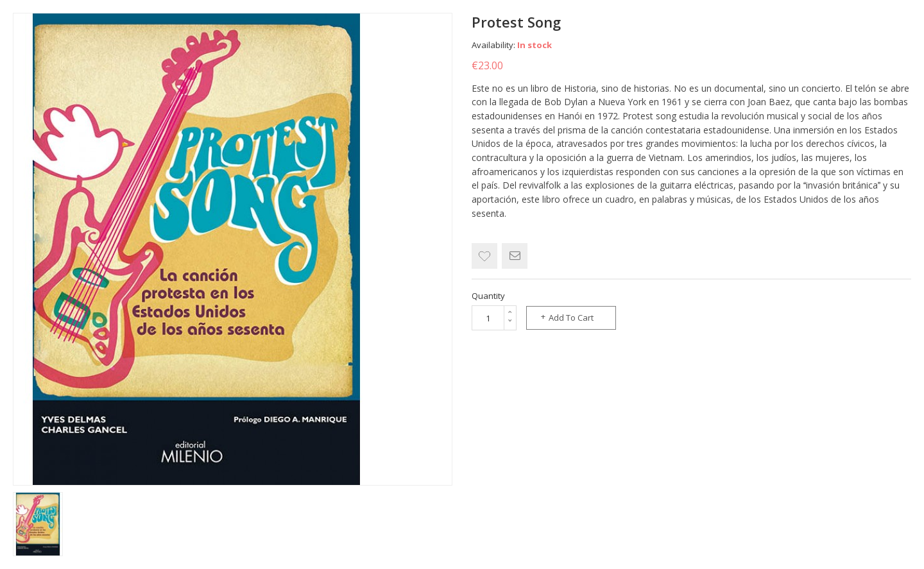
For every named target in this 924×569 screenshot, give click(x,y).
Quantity (488, 296)
